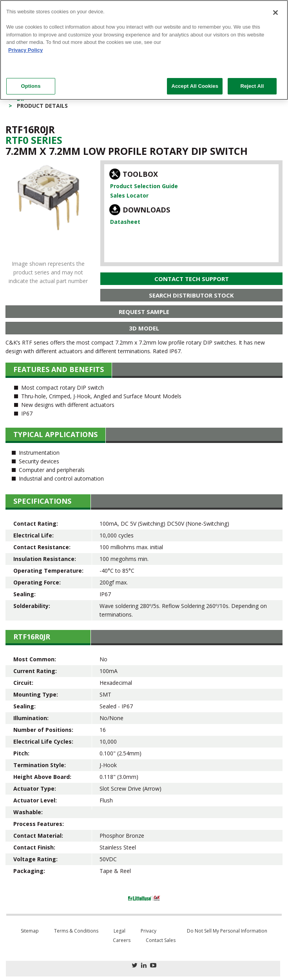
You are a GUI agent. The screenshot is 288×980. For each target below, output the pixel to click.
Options (31, 86)
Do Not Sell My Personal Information (227, 931)
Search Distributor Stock (191, 295)
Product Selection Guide (144, 186)
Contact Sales (161, 940)
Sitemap (30, 931)
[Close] (275, 13)
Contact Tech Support (192, 279)
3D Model (144, 328)
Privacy (149, 931)
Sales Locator (129, 195)
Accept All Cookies (195, 86)
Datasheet (125, 222)
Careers (122, 940)
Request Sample (144, 312)
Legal (120, 931)
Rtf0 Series (34, 140)
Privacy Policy (25, 50)
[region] (144, 50)
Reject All (252, 86)
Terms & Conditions (76, 931)
